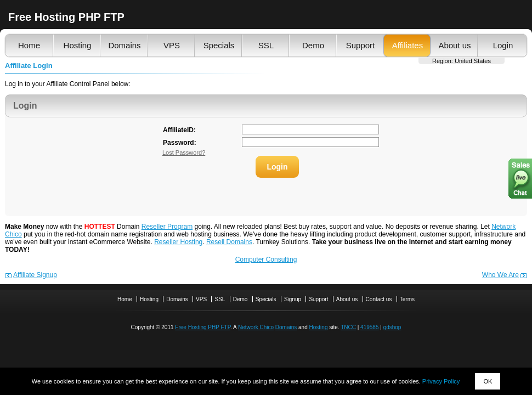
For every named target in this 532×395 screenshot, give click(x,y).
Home (29, 45)
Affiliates (408, 45)
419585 (369, 327)
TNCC (348, 327)
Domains (124, 45)
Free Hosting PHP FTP (203, 327)
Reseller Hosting (178, 242)
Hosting (78, 45)
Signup (293, 299)
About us (454, 45)
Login (503, 45)
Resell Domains (229, 242)
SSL (266, 45)
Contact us (379, 299)
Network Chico (256, 327)
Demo (313, 45)
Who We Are (500, 275)
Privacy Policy (441, 381)
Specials (219, 45)
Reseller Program (167, 227)
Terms (407, 299)
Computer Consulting (266, 259)
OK (488, 381)
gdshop (392, 327)
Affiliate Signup (35, 275)
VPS (172, 45)
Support (361, 45)
